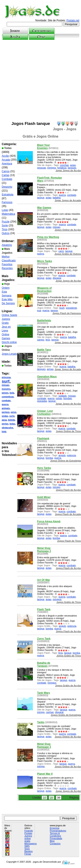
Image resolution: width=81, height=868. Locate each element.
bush (62, 308)
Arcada (6, 160)
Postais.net (73, 20)
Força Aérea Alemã (49, 521)
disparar (57, 278)
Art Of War (44, 580)
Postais (28, 833)
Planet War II (45, 774)
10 (44, 798)
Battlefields (44, 321)
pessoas (42, 168)
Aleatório (7, 245)
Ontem (6, 288)
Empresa (54, 828)
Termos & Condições (55, 834)
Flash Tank (44, 609)
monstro (6, 389)
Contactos (55, 843)
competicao (8, 397)
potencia (71, 455)
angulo (62, 455)
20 (51, 798)
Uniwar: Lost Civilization (45, 413)
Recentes (7, 268)
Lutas (5, 210)
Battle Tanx (44, 350)
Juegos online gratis (28, 838)
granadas (42, 401)
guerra (5, 404)
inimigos (52, 168)
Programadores (58, 831)
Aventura (7, 164)
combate (6, 401)
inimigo (56, 487)
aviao (73, 165)
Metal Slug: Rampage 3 (44, 745)
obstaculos (7, 428)
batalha (57, 198)
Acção (5, 156)
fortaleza (62, 168)
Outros (6, 233)
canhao (50, 712)
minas (59, 398)
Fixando (29, 831)
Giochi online (9, 342)
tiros (48, 340)
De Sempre (8, 303)
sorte (12, 416)
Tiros (5, 229)
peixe (14, 412)
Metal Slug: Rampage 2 (44, 550)
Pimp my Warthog (48, 237)
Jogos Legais (9, 354)
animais (6, 408)
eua (39, 310)
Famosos (7, 202)
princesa (6, 377)
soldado (63, 396)
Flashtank (43, 439)
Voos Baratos (29, 850)
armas (50, 369)
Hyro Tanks (44, 468)
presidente (71, 308)
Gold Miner (44, 497)
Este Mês (7, 299)
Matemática (8, 214)
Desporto (7, 187)
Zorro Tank (44, 639)
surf (6, 381)
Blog (52, 841)
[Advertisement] (40, 81)
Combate (7, 179)
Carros (6, 171)
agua (4, 420)
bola (12, 393)
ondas (5, 416)
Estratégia (8, 195)
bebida (11, 420)
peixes (5, 393)
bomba (49, 458)
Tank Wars (44, 693)
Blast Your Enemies (44, 147)
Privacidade (56, 838)
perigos (6, 412)
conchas (64, 165)
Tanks (41, 722)
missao (5, 385)
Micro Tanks (45, 261)
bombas (68, 398)
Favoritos (7, 264)
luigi (4, 432)
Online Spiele (9, 315)
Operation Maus (47, 377)
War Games (44, 208)
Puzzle (6, 222)
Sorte (5, 225)
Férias (28, 854)
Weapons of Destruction (44, 290)
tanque (41, 198)
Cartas (6, 175)
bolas (12, 424)
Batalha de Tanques (44, 664)
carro (61, 251)
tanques (72, 168)
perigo (5, 424)
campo (41, 340)
